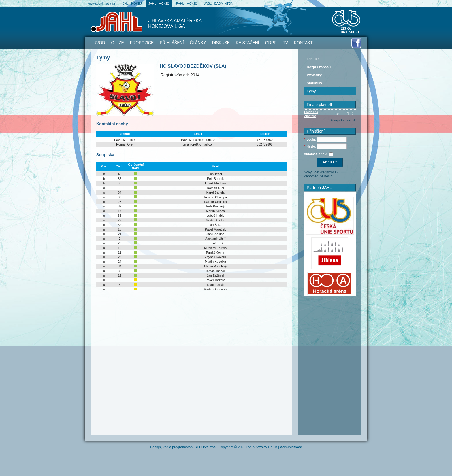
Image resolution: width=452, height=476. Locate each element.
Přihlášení (172, 43)
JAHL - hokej (159, 3)
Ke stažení (247, 43)
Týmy (311, 91)
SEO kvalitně (205, 447)
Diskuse (221, 43)
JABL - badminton (219, 3)
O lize (117, 43)
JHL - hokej (132, 3)
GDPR (271, 43)
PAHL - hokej (187, 3)
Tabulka (313, 59)
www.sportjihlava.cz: (102, 3)
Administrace (291, 447)
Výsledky (314, 75)
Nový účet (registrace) (321, 172)
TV (285, 43)
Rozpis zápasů (319, 67)
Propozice (142, 43)
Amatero (310, 116)
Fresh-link (311, 112)
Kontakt (303, 43)
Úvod (99, 43)
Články (198, 43)
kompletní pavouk (343, 120)
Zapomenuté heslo (318, 176)
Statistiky (314, 83)
